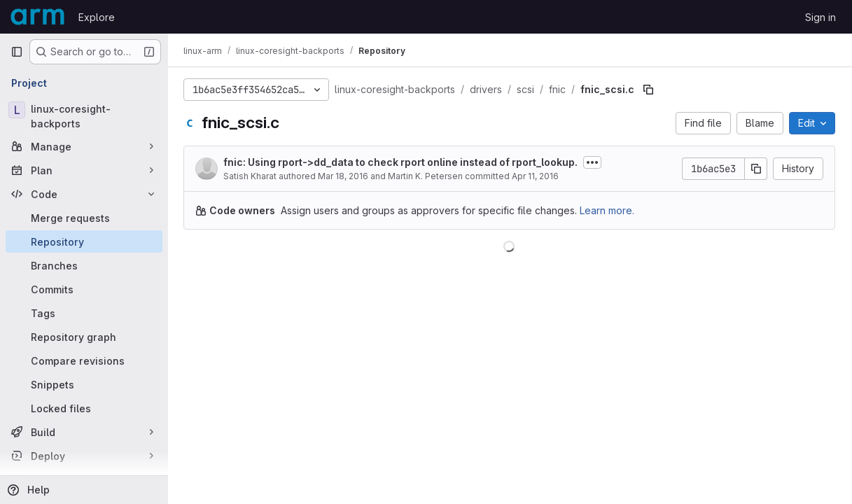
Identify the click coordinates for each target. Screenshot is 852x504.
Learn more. (608, 210)
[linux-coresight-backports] (84, 116)
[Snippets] (84, 384)
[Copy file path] (650, 90)
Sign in (820, 17)
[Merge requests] (84, 218)
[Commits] (84, 289)
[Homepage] (37, 17)
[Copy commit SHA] (756, 169)
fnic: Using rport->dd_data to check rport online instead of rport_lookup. (402, 162)
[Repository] (84, 241)
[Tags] (84, 313)
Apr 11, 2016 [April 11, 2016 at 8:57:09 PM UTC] (537, 176)
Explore (97, 17)
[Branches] (84, 265)
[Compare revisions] (84, 360)
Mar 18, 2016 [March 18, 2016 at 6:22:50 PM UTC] (344, 176)
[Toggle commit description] (594, 162)
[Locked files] (84, 408)
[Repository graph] (84, 337)
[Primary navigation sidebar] (17, 52)
